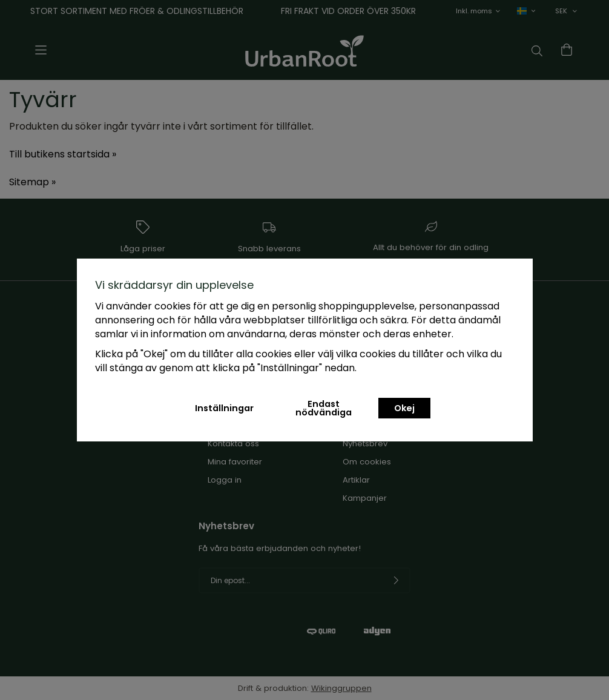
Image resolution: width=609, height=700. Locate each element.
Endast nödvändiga (324, 408)
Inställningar (224, 408)
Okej (404, 408)
